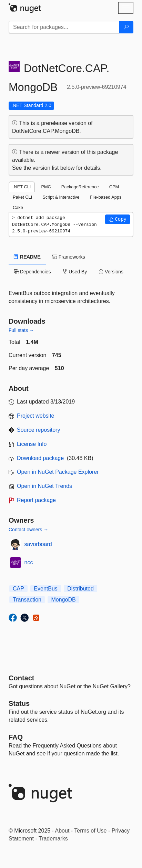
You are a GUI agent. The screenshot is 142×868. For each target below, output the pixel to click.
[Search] (126, 27)
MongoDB (63, 600)
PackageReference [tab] (80, 187)
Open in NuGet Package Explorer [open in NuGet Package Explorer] (58, 472)
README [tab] (27, 257)
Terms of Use (90, 831)
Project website (36, 416)
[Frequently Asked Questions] (16, 737)
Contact (21, 678)
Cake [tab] (18, 207)
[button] (118, 219)
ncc (29, 562)
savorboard (38, 544)
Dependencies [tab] (32, 272)
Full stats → (21, 330)
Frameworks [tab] (69, 257)
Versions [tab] (111, 272)
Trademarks (53, 839)
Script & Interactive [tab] (61, 197)
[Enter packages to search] (64, 27)
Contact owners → (28, 530)
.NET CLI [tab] (22, 187)
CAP (18, 589)
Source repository (38, 430)
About (62, 831)
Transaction (27, 600)
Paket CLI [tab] (22, 197)
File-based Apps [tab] (106, 197)
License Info (32, 444)
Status (19, 703)
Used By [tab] (75, 272)
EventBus (45, 589)
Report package (36, 500)
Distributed (80, 589)
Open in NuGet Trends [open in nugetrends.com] (44, 486)
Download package (40, 458)
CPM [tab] (114, 187)
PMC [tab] (46, 187)
